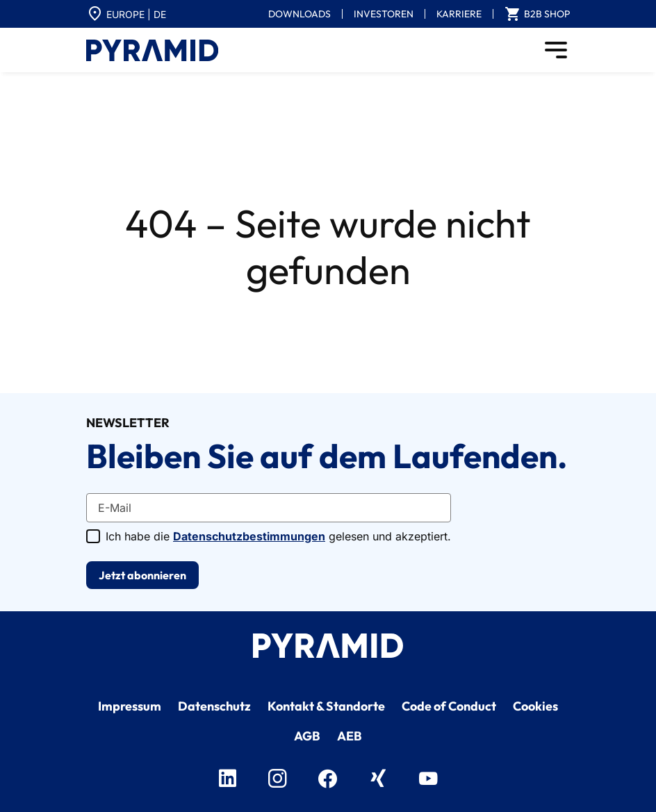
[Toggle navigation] (556, 50)
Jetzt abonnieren (142, 575)
